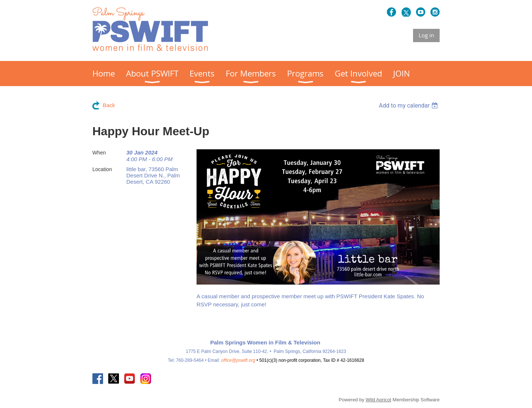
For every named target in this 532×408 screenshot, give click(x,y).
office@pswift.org (238, 360)
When (99, 153)
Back (109, 105)
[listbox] (409, 106)
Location (102, 169)
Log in (426, 35)
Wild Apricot (378, 400)
